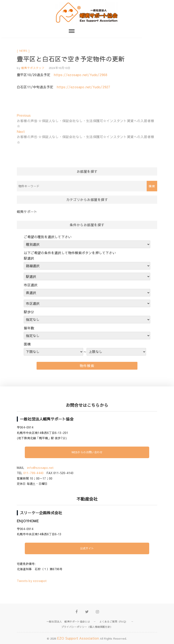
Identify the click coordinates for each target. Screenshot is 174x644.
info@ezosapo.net (40, 468)
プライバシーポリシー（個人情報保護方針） (87, 627)
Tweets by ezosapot (32, 581)
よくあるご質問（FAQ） (113, 622)
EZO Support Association (78, 638)
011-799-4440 (33, 473)
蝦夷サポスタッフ (32, 68)
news (23, 51)
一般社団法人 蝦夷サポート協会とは (68, 622)
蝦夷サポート (27, 212)
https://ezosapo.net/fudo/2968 (81, 75)
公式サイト (87, 548)
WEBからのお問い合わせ (87, 452)
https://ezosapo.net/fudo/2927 (84, 87)
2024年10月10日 (60, 68)
